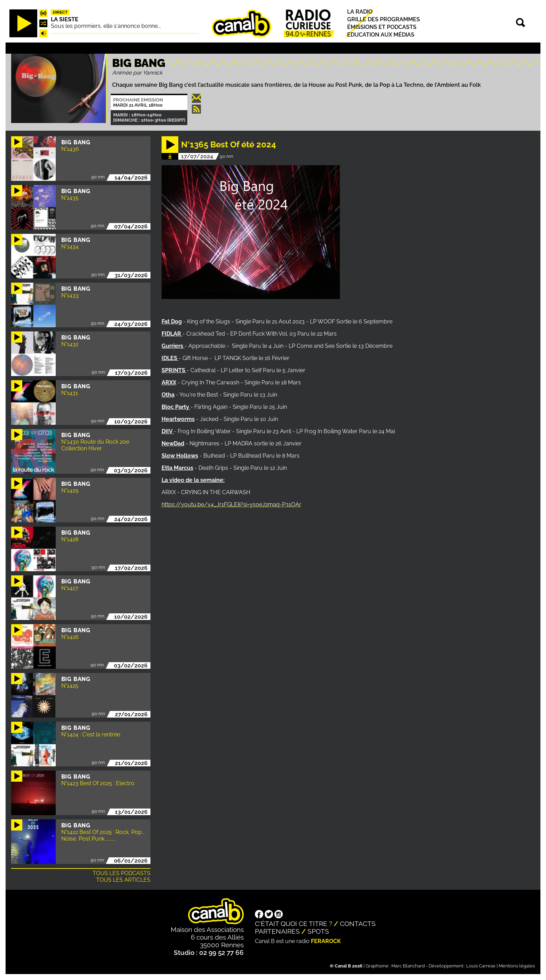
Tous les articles (123, 880)
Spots (318, 931)
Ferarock (326, 941)
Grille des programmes (384, 19)
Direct (60, 12)
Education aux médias (381, 35)
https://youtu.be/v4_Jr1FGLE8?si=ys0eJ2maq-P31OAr (231, 504)
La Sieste (65, 19)
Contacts (358, 924)
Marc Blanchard (408, 966)
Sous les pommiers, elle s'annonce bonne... (106, 26)
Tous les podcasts (122, 873)
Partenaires (277, 931)
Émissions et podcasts (382, 27)
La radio (360, 12)
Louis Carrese (481, 966)
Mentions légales (517, 966)
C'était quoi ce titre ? (294, 924)
